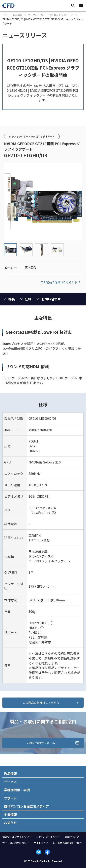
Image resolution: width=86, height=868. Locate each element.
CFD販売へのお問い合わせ (67, 843)
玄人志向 (31, 267)
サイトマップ (41, 843)
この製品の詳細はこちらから (61, 282)
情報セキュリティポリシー (17, 837)
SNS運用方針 (72, 837)
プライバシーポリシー (48, 837)
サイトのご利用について (16, 843)
